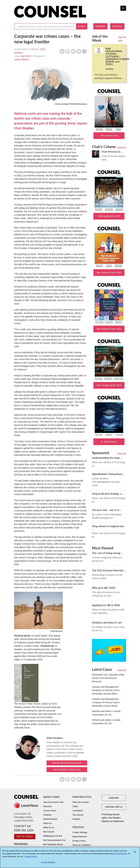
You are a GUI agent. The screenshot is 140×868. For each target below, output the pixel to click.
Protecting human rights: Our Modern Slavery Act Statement (113, 818)
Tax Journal (78, 815)
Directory (48, 806)
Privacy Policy (79, 841)
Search (82, 26)
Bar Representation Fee (55, 840)
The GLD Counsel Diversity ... (109, 570)
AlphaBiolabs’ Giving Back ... (108, 474)
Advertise (117, 26)
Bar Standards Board (53, 844)
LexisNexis (78, 811)
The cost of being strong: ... (108, 553)
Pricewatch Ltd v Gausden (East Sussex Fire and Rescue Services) (108, 678)
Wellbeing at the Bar (53, 836)
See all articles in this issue (67, 770)
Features (47, 815)
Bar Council (49, 832)
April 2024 (26, 56)
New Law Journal (81, 802)
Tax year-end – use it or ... (107, 510)
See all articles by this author (67, 763)
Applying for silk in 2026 (106, 605)
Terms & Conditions (82, 845)
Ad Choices (122, 854)
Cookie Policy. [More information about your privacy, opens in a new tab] (31, 856)
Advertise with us (114, 807)
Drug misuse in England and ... (108, 527)
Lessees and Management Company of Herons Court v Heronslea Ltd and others (106, 690)
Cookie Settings (80, 832)
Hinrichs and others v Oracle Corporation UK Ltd (106, 713)
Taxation (76, 819)
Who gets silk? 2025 (104, 588)
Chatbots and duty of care (107, 622)
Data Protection (80, 837)
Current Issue (50, 811)
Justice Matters (22, 59)
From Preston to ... (112, 152)
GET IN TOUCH (25, 836)
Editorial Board (50, 819)
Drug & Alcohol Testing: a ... (108, 494)
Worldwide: (26, 846)
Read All (122, 148)
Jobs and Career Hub (53, 802)
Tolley (75, 806)
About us (47, 823)
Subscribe (100, 26)
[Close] (135, 852)
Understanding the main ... (107, 458)
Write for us (49, 827)
